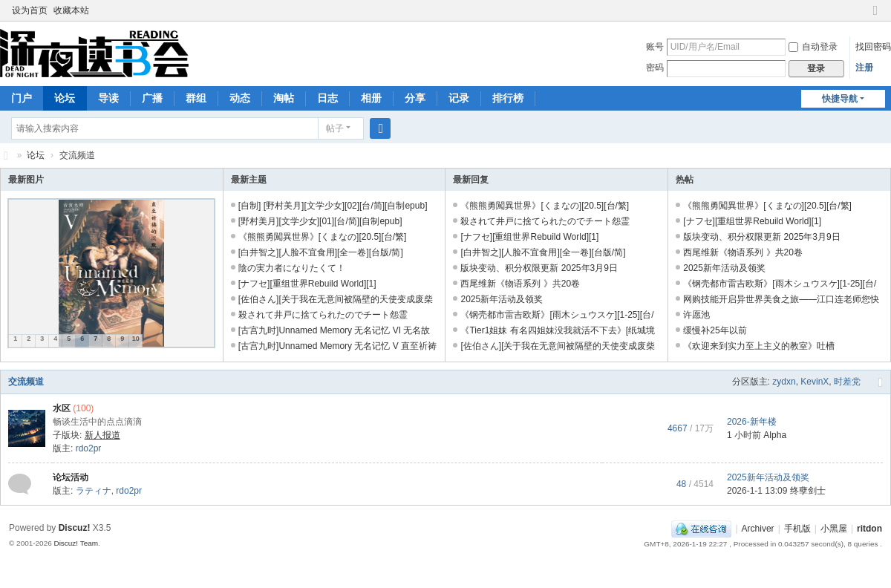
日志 (327, 98)
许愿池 (696, 315)
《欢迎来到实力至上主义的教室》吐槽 (759, 346)
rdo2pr (89, 448)
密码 (655, 68)
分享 (415, 98)
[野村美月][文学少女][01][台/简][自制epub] (320, 221)
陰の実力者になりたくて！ (292, 268)
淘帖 (284, 98)
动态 (240, 98)
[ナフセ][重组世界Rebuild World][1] (307, 284)
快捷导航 (840, 99)
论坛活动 (71, 477)
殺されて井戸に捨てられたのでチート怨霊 (323, 315)
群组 (196, 98)
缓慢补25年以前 (715, 330)
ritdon (869, 529)
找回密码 (873, 47)
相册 (371, 98)
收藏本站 (71, 10)
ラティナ (94, 491)
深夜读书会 (6, 156)
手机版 (797, 529)
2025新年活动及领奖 (502, 299)
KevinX (815, 382)
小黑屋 (834, 529)
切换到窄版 (875, 17)
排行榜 (508, 98)
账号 (655, 47)
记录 (459, 98)
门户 (22, 98)
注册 (864, 68)
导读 (108, 98)
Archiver (758, 529)
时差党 (847, 382)
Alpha (775, 435)
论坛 (65, 98)
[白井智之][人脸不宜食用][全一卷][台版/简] (321, 252)
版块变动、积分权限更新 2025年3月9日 (539, 268)
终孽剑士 (808, 491)
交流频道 (26, 382)
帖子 (335, 128)
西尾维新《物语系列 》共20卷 (520, 284)
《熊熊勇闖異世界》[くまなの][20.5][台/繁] (323, 237)
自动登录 (813, 47)
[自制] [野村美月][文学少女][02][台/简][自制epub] (333, 206)
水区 (62, 408)
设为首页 (30, 10)
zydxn (784, 382)
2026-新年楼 (752, 422)
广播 (152, 98)
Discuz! (75, 528)
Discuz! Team (76, 543)
